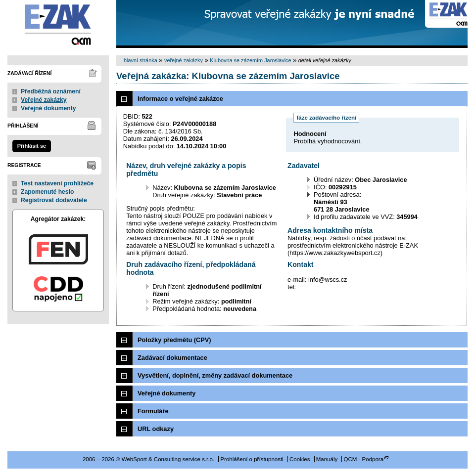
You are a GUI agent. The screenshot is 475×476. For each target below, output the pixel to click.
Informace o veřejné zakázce (180, 99)
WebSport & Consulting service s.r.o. (58, 24)
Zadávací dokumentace (172, 358)
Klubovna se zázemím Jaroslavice (250, 60)
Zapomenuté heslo (47, 192)
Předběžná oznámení (51, 91)
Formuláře (153, 411)
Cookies (300, 459)
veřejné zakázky (184, 60)
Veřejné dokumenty (48, 108)
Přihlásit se (32, 146)
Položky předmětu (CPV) (174, 340)
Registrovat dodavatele (54, 200)
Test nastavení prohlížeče (57, 183)
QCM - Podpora (363, 459)
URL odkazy (156, 429)
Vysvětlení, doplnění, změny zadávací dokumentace (215, 375)
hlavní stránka (141, 60)
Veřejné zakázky (44, 100)
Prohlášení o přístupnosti (252, 459)
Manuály (327, 459)
